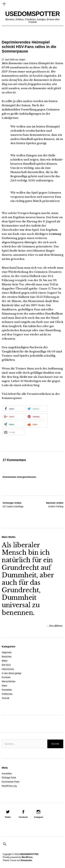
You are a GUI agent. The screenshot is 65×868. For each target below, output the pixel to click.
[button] (13, 409)
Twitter (8, 817)
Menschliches (9, 681)
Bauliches (7, 657)
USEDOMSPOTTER (32, 14)
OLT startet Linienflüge (13, 504)
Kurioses (6, 677)
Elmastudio (26, 860)
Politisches (7, 694)
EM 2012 (6, 665)
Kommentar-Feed (10, 782)
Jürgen (22, 60)
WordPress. (27, 857)
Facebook (23, 817)
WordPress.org (9, 786)
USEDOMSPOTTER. (29, 854)
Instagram (39, 817)
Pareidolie (7, 690)
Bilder (5, 661)
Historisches (8, 669)
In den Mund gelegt (11, 673)
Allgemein (7, 652)
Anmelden (7, 774)
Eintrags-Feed (9, 778)
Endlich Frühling (55, 504)
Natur (5, 686)
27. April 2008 (8, 60)
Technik (6, 698)
